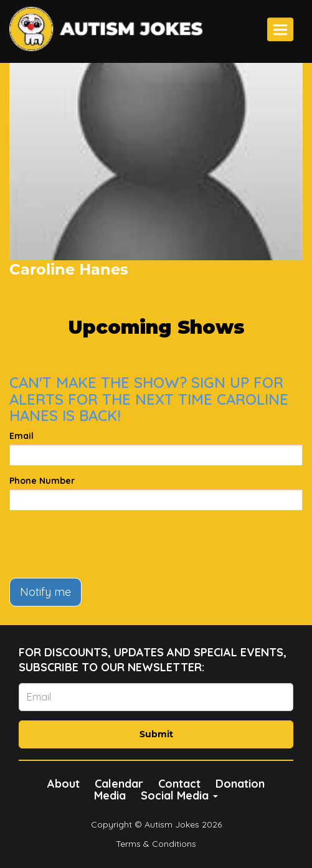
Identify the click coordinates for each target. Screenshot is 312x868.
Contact (179, 784)
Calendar (119, 784)
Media (110, 795)
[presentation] (104, 544)
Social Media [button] (179, 795)
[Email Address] (156, 697)
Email (21, 436)
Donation (240, 784)
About (64, 784)
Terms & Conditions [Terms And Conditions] (156, 844)
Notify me (45, 592)
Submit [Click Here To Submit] (156, 734)
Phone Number (42, 481)
